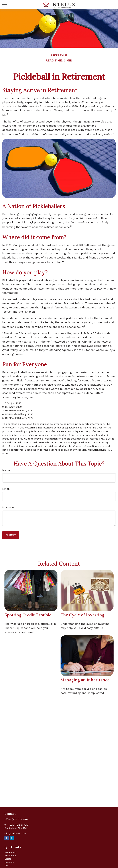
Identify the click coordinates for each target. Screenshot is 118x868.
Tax (6, 865)
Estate (8, 859)
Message (8, 507)
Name (6, 470)
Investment (10, 856)
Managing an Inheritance (85, 680)
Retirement (10, 852)
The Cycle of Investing (82, 615)
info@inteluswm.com (15, 833)
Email (6, 489)
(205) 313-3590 (20, 819)
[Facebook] (7, 838)
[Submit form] (11, 535)
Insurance (9, 862)
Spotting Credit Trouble (28, 615)
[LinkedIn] (12, 838)
